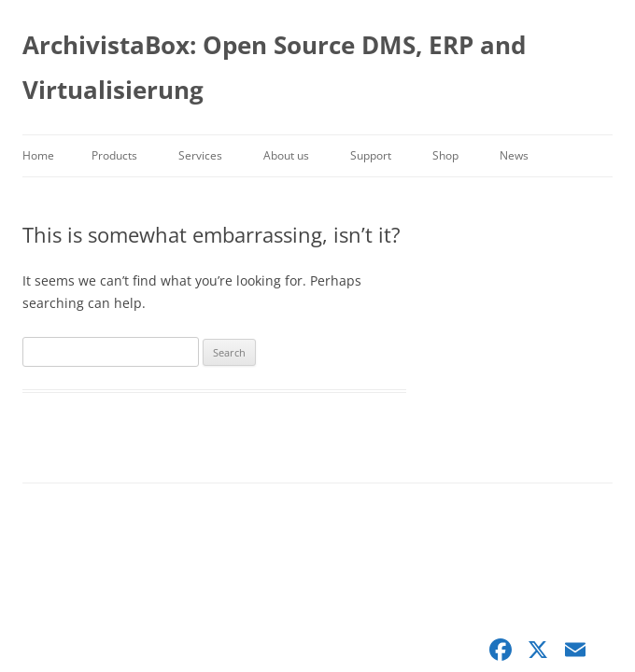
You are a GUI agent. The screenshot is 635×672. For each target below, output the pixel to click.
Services (200, 155)
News (514, 155)
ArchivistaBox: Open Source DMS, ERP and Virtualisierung (274, 67)
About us (286, 155)
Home (38, 155)
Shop (445, 155)
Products (114, 155)
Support (371, 155)
